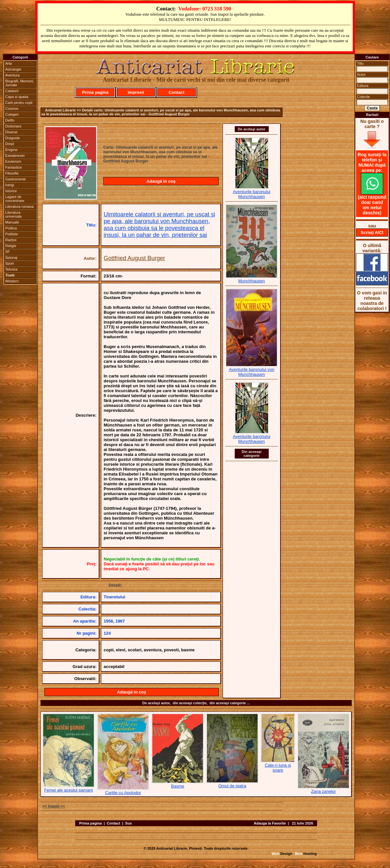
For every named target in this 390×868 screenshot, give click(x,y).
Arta (8, 63)
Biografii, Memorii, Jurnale (20, 83)
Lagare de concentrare (15, 199)
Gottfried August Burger (134, 258)
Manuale (12, 222)
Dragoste (13, 138)
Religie (11, 246)
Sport (9, 263)
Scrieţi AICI (372, 233)
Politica (11, 228)
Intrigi (10, 185)
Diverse (11, 132)
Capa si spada (17, 97)
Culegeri (12, 114)
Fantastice (14, 167)
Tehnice (11, 269)
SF (8, 252)
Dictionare (13, 126)
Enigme (11, 150)
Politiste (12, 234)
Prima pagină (95, 92)
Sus (128, 823)
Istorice (11, 191)
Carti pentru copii (19, 103)
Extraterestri (15, 156)
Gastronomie (16, 179)
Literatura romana (19, 207)
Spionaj (11, 258)
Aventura (12, 75)
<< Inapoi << (54, 806)
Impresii (136, 92)
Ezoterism (13, 161)
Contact (177, 92)
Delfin (10, 120)
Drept (10, 144)
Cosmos (12, 108)
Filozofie (12, 173)
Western (12, 281)
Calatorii (12, 91)
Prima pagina (90, 823)
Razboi (11, 240)
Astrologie (13, 69)
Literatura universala (13, 214)
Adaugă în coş (161, 181)
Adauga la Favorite (270, 823)
